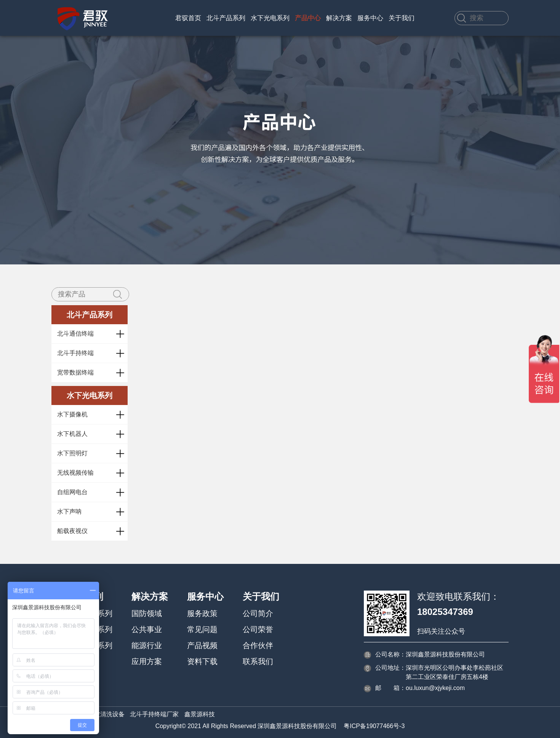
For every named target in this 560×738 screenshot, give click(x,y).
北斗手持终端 (75, 353)
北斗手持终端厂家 (154, 714)
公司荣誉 (258, 629)
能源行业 (147, 645)
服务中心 (370, 18)
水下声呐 (69, 511)
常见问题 (202, 629)
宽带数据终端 (75, 372)
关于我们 (402, 18)
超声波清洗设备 (103, 714)
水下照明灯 (72, 453)
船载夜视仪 (72, 531)
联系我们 (258, 661)
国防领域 (147, 613)
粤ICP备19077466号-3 (374, 726)
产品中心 (308, 18)
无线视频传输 (75, 473)
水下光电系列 (270, 18)
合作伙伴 (258, 645)
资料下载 (202, 661)
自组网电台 (72, 492)
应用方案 (147, 661)
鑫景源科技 (200, 714)
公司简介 (258, 613)
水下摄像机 (72, 414)
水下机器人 (72, 434)
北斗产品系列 (226, 18)
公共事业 (147, 629)
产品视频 (202, 645)
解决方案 (339, 18)
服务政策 (202, 613)
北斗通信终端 (75, 334)
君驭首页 (188, 18)
